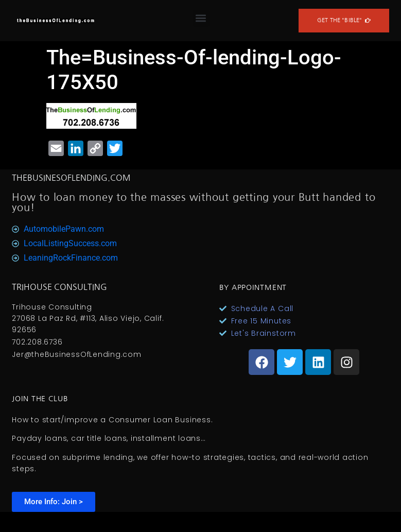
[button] (201, 18)
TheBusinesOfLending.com (71, 178)
